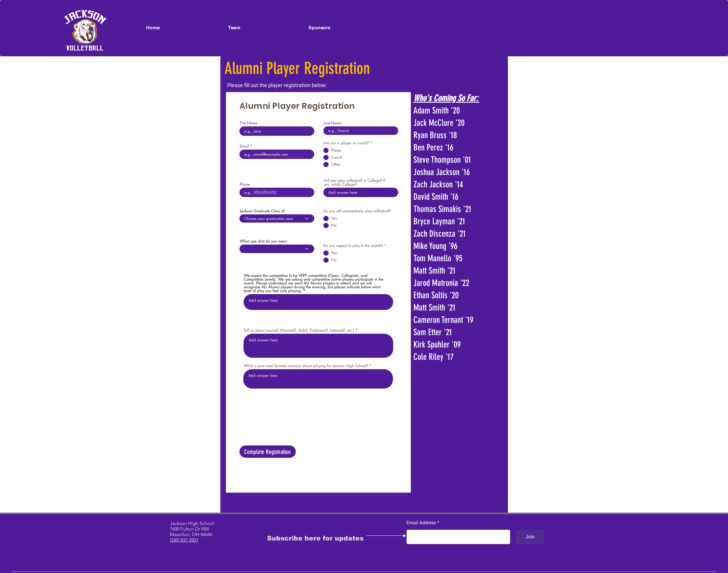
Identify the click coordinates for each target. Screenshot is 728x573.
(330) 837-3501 (184, 540)
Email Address (421, 523)
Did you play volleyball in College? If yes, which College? (354, 182)
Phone (245, 184)
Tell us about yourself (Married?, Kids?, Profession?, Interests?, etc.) (299, 330)
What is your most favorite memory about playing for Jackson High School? (306, 366)
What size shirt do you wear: (264, 241)
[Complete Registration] (268, 452)
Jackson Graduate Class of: (263, 211)
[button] (234, 28)
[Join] (530, 537)
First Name (249, 123)
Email (244, 146)
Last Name (333, 123)
